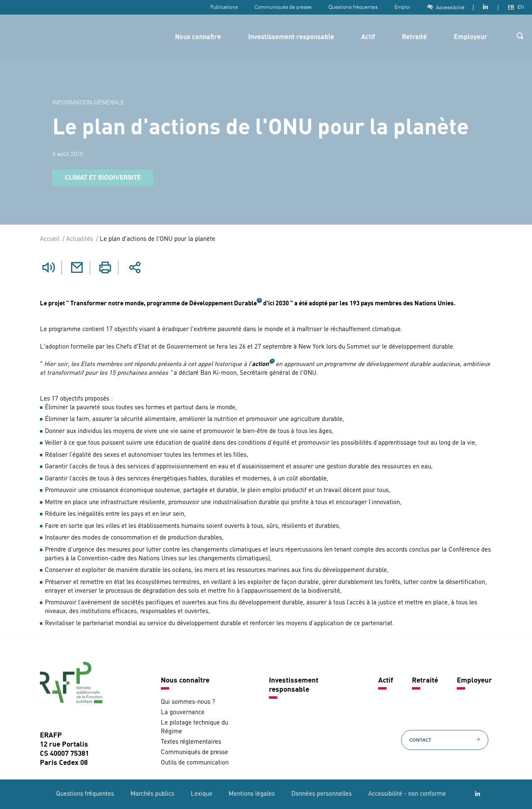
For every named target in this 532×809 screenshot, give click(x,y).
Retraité (414, 37)
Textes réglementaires (191, 742)
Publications (224, 7)
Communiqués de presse (283, 7)
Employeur (470, 37)
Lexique (202, 794)
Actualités (80, 239)
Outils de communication (195, 763)
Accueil (50, 239)
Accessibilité (446, 7)
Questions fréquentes (353, 7)
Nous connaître (198, 37)
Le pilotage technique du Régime (195, 727)
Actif (368, 37)
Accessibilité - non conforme (407, 794)
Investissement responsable (291, 37)
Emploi (402, 7)
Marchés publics (152, 794)
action (260, 364)
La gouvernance (183, 712)
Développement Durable (223, 303)
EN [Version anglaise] (521, 7)
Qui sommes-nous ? (188, 702)
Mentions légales (252, 794)
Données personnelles (321, 794)
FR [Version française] (511, 7)
